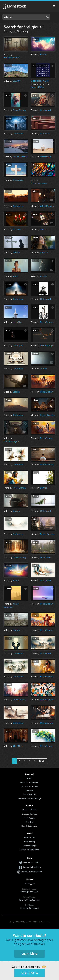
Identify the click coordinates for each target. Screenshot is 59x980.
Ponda (43, 54)
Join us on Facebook (32, 867)
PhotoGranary (20, 110)
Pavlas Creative (20, 157)
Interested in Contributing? (30, 798)
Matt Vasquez (47, 723)
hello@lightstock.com (29, 908)
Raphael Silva (37, 87)
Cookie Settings (30, 845)
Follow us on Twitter (32, 862)
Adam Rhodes (47, 206)
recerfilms (45, 133)
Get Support (30, 884)
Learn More (29, 953)
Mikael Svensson (11, 605)
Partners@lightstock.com (29, 900)
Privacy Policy (29, 841)
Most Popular (29, 818)
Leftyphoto (45, 557)
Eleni (15, 276)
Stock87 (17, 81)
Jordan (16, 253)
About (29, 778)
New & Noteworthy (29, 826)
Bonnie (44, 488)
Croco (43, 229)
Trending (30, 822)
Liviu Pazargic (47, 345)
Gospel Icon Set (40, 81)
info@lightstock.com (29, 892)
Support (29, 790)
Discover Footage (30, 814)
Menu (54, 6)
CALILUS (44, 253)
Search (48, 17)
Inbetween (18, 229)
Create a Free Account (29, 782)
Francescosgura (11, 58)
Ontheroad (45, 110)
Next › (42, 761)
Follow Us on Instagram (32, 872)
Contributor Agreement (30, 850)
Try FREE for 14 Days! (30, 786)
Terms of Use (30, 837)
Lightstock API (29, 794)
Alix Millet (17, 746)
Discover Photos (29, 810)
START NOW (30, 973)
